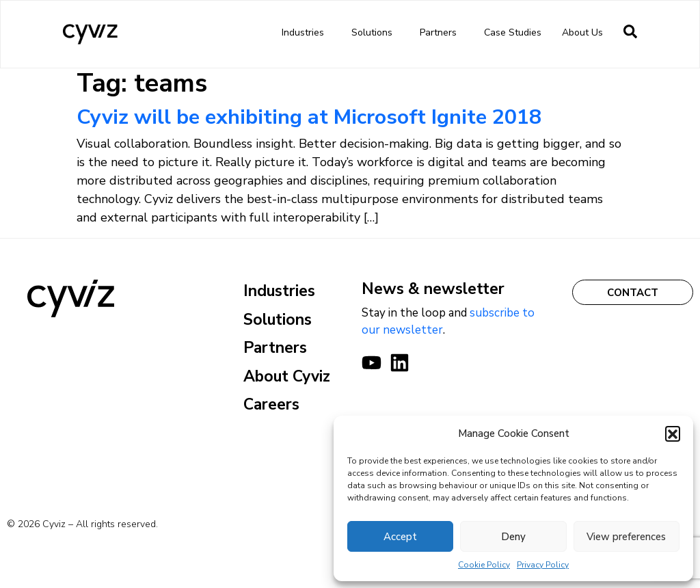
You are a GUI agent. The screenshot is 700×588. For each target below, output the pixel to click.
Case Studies (513, 32)
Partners (442, 33)
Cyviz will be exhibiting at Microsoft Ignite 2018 (309, 117)
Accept (400, 537)
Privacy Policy (543, 565)
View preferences (626, 537)
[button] (673, 433)
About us (586, 33)
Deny (513, 537)
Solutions (375, 33)
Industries (306, 33)
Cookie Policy (484, 565)
